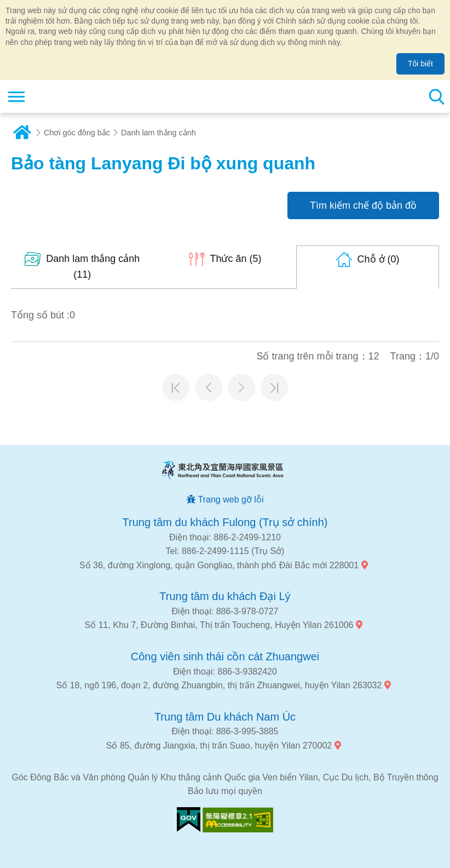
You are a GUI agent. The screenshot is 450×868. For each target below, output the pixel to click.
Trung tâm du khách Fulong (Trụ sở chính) (225, 522)
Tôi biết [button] (420, 64)
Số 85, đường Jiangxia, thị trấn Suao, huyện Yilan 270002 (219, 746)
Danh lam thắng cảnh (158, 133)
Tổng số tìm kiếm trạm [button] (436, 96)
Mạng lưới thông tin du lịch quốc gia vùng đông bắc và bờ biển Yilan (75, 96)
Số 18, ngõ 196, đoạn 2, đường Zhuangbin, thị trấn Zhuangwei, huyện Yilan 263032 (219, 685)
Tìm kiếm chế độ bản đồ (363, 205)
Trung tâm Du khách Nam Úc (225, 717)
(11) (93, 267)
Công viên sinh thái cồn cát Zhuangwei (225, 656)
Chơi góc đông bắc (77, 133)
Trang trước (209, 387)
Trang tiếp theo (241, 387)
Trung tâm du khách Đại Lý (225, 596)
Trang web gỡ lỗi (231, 499)
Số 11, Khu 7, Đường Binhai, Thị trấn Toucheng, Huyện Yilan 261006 (219, 625)
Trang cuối (274, 387)
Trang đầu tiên (176, 387)
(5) (235, 259)
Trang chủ (22, 133)
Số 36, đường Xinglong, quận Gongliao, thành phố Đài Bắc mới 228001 (219, 565)
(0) (379, 259)
